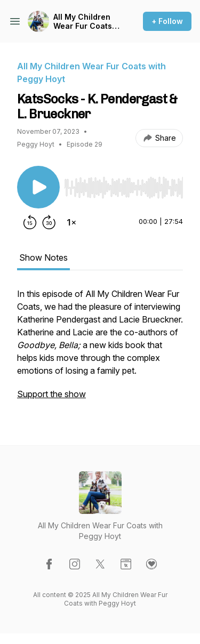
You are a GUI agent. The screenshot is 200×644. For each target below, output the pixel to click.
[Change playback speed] (71, 222)
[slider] (123, 188)
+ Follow (167, 21)
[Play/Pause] (38, 187)
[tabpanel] (100, 349)
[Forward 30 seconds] (49, 222)
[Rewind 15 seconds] (30, 222)
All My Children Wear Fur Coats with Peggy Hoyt (84, 22)
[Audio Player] (123, 184)
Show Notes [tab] (43, 257)
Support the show (51, 394)
